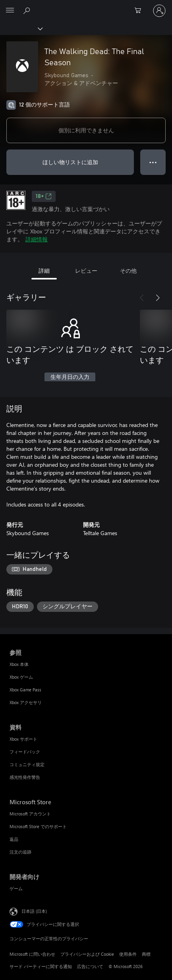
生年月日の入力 (70, 377)
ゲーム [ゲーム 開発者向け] (16, 888)
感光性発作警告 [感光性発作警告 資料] (25, 777)
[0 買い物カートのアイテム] (140, 11)
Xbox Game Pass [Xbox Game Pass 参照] (25, 690)
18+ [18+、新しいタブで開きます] (44, 196)
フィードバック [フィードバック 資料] (25, 752)
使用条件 (128, 954)
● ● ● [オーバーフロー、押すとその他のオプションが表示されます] (153, 162)
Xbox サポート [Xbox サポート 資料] (23, 739)
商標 (146, 954)
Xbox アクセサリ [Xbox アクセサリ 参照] (26, 702)
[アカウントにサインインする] (159, 11)
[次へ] (158, 298)
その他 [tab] (128, 271)
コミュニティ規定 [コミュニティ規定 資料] (27, 764)
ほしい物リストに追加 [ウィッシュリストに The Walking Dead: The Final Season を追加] (70, 162)
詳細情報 (37, 239)
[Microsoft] (86, 6)
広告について (90, 966)
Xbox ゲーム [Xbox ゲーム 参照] (21, 677)
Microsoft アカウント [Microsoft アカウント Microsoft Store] (30, 814)
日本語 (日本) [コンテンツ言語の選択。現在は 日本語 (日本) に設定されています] (34, 911)
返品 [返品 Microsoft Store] (14, 839)
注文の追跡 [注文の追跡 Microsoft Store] (20, 852)
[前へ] (142, 298)
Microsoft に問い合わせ (32, 954)
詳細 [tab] (44, 271)
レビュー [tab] (86, 271)
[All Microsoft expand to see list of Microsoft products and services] (10, 11)
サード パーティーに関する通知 (41, 966)
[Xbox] (21, 28)
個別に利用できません (86, 130)
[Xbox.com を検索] (28, 10)
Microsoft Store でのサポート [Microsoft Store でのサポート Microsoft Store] (38, 826)
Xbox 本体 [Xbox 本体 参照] (19, 664)
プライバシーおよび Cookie (87, 954)
